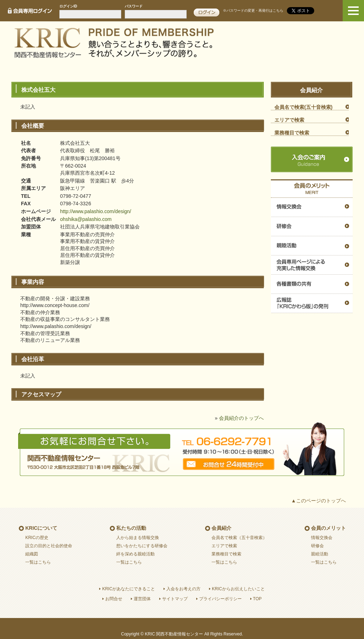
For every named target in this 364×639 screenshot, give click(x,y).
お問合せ (114, 599)
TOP (257, 599)
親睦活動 (312, 246)
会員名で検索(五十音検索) (303, 107)
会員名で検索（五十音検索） (239, 538)
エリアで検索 (289, 120)
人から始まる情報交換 (138, 538)
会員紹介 (221, 528)
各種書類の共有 (312, 284)
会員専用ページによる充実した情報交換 (312, 265)
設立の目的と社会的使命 (49, 546)
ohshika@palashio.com (86, 219)
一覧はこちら (38, 562)
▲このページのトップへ (318, 501)
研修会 (312, 227)
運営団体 (142, 599)
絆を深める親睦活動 (135, 554)
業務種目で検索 (292, 133)
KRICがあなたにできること (129, 589)
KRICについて (41, 528)
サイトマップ (175, 599)
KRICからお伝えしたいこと (238, 589)
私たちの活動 (131, 528)
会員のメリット (328, 528)
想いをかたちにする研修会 (142, 546)
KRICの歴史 (37, 538)
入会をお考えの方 (183, 589)
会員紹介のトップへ (241, 418)
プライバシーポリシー (220, 599)
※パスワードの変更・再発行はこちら (253, 10)
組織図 (32, 554)
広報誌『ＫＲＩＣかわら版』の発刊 (312, 303)
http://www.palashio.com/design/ (96, 211)
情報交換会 (312, 207)
